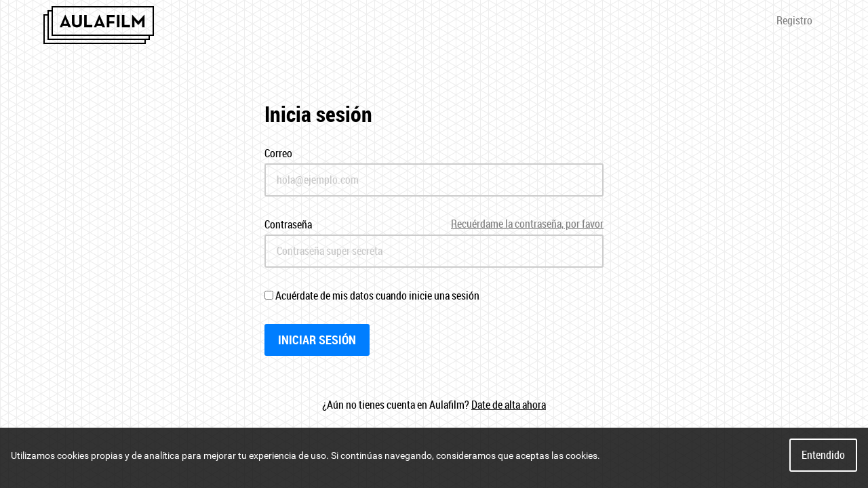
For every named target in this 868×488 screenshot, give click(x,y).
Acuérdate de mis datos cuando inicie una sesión (372, 296)
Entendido (823, 455)
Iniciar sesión (317, 340)
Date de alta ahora (509, 405)
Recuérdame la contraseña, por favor (527, 224)
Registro (794, 20)
